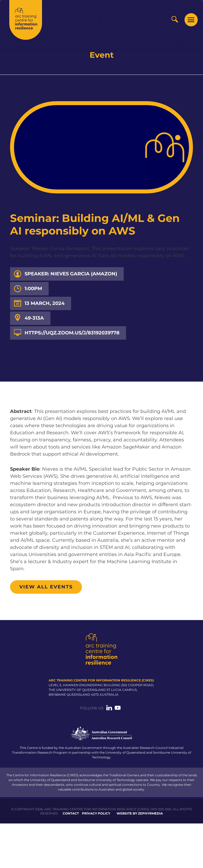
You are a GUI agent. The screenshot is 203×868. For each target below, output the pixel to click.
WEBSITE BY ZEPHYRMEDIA (140, 813)
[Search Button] (175, 19)
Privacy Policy (96, 813)
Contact (71, 813)
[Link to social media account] (109, 709)
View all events (46, 587)
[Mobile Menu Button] (191, 20)
